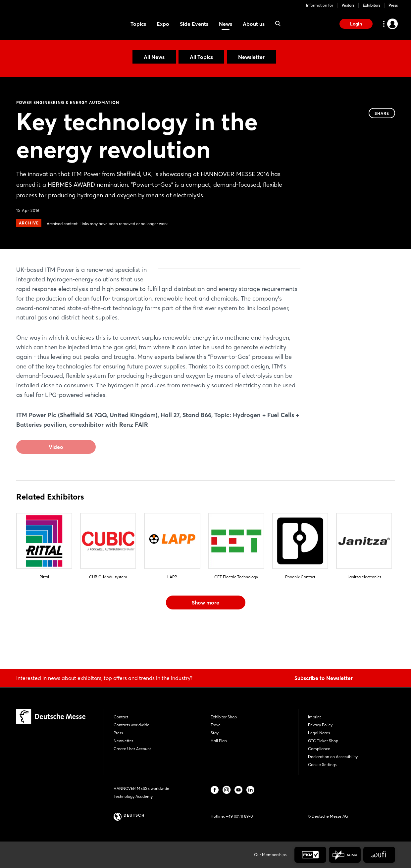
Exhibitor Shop (224, 717)
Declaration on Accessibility (333, 757)
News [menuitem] (226, 24)
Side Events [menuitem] (194, 24)
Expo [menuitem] (163, 24)
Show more (205, 641)
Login (356, 24)
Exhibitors (371, 5)
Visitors (348, 5)
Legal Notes (319, 733)
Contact (121, 717)
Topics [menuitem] (138, 24)
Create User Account (132, 749)
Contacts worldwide (131, 725)
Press (393, 5)
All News (154, 57)
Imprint (314, 717)
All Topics (201, 57)
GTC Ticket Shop (323, 741)
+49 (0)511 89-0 (239, 816)
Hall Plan (219, 741)
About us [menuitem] (254, 24)
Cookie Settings (322, 765)
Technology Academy (133, 796)
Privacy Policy (320, 725)
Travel (216, 725)
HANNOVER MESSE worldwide (141, 788)
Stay (215, 733)
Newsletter (251, 57)
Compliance (319, 749)
